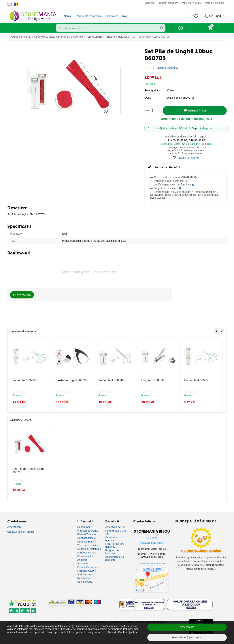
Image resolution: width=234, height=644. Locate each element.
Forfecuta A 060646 (109, 380)
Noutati (68, 16)
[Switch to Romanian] (16, 4)
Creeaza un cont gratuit (21, 529)
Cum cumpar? (85, 539)
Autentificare (14, 524)
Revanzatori (84, 576)
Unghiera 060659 (151, 380)
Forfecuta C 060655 (24, 380)
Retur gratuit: (152, 90)
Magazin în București (152, 540)
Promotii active (86, 554)
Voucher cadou (86, 572)
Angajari (82, 557)
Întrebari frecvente (88, 528)
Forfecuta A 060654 (195, 380)
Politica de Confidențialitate (120, 632)
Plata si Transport (87, 532)
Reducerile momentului (89, 16)
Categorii (24, 28)
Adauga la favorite (186, 158)
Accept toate (187, 627)
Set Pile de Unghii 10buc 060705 (26, 469)
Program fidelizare (168, 3)
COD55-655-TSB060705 (180, 98)
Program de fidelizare (112, 549)
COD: (148, 98)
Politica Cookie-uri (88, 565)
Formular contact (87, 550)
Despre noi (84, 524)
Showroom (112, 16)
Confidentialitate (86, 535)
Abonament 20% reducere (115, 556)
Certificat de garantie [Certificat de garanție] (112, 536)
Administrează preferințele (187, 637)
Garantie (150, 3)
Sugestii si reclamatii (89, 546)
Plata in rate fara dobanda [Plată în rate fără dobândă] (115, 543)
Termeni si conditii (87, 543)
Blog (124, 16)
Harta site (83, 561)
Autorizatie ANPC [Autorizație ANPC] (115, 524)
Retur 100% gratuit (192, 3)
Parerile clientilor (215, 3)
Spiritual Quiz (85, 579)
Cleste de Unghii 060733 (69, 380)
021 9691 (214, 16)
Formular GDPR (86, 568)
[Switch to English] (10, 4)
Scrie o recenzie (167, 68)
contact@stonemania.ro (152, 561)
